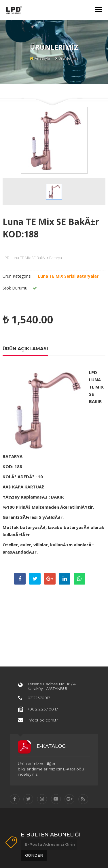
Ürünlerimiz (69, 58)
